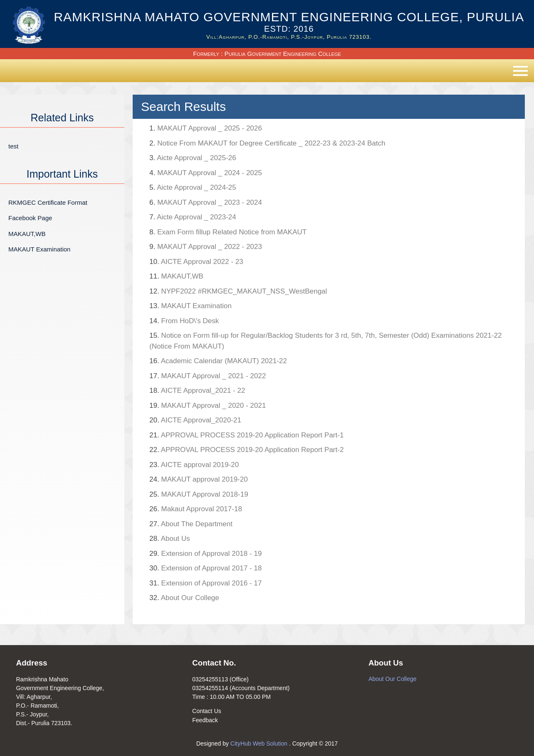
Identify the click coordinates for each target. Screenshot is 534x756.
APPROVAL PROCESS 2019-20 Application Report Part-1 (247, 435)
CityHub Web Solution (260, 743)
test (13, 146)
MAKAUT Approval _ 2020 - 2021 (208, 406)
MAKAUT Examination (39, 249)
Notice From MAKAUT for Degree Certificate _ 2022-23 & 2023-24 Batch (267, 143)
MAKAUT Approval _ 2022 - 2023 (206, 247)
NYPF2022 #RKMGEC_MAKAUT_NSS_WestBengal (238, 291)
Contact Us (207, 711)
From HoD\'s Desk (184, 321)
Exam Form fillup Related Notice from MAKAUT (228, 232)
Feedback (205, 720)
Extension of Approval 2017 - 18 (205, 568)
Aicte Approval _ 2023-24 (193, 217)
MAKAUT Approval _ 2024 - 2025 (206, 173)
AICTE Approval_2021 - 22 (197, 391)
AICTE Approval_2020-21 (195, 420)
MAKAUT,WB (27, 234)
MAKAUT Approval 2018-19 (199, 494)
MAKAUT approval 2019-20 (199, 479)
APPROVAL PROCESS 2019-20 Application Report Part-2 (247, 450)
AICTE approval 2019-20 (194, 465)
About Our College (184, 598)
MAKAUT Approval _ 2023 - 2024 (206, 202)
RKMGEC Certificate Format (48, 202)
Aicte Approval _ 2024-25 (193, 187)
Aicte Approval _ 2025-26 (193, 158)
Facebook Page (30, 218)
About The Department (191, 524)
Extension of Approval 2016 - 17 (205, 583)
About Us (170, 539)
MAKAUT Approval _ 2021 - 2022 (208, 376)
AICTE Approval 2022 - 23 (196, 262)
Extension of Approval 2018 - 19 (205, 554)
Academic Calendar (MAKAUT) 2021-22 (218, 361)
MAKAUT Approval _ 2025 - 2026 (206, 128)
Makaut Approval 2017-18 (196, 509)
